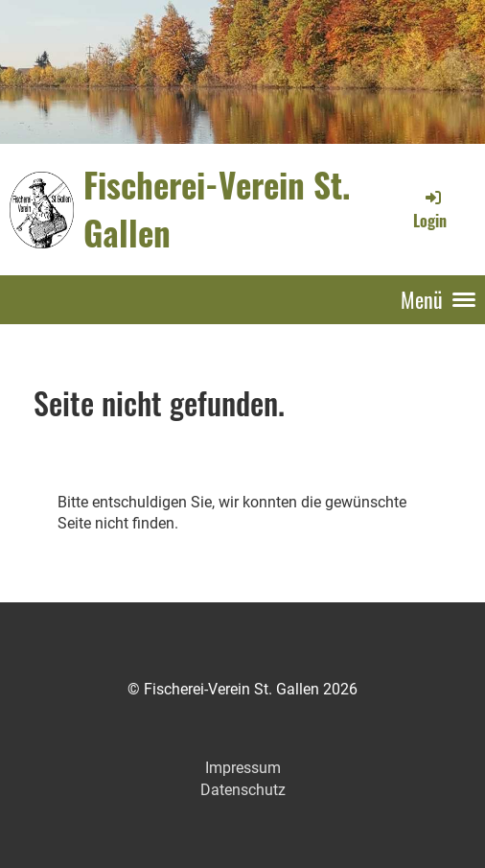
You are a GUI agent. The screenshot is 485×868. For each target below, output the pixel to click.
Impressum (243, 768)
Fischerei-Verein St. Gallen (217, 209)
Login (430, 209)
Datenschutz (243, 790)
